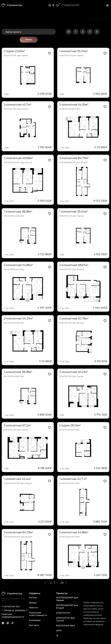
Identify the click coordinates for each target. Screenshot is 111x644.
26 (62, 583)
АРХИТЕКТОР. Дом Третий (16, 56)
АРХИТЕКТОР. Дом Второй (71, 269)
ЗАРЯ (59, 631)
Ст (69, 32)
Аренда (33, 603)
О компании (35, 620)
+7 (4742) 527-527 (70, 5)
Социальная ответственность (38, 614)
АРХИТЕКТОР (63, 613)
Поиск (29, 40)
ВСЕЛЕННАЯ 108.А (65, 626)
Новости (33, 608)
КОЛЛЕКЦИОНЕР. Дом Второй (18, 162)
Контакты (34, 625)
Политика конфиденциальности (13, 616)
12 (57, 636)
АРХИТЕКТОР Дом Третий (65, 619)
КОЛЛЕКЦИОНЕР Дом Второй (67, 607)
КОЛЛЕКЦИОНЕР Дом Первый (67, 599)
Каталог (33, 598)
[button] (107, 5)
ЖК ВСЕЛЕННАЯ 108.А (69, 109)
